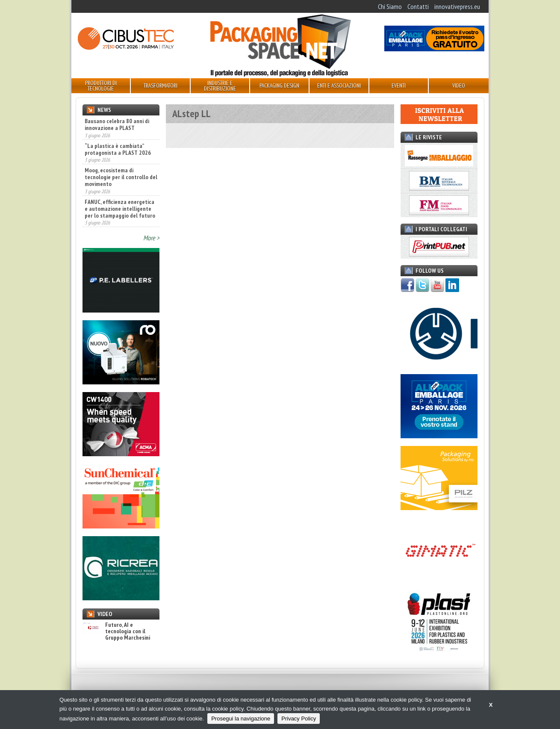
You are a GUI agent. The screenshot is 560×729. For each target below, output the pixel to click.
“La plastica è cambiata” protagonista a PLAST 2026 (118, 149)
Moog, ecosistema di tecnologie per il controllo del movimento (121, 177)
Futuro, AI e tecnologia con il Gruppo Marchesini (116, 632)
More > (151, 238)
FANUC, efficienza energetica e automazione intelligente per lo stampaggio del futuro (120, 209)
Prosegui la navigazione (241, 719)
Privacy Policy (299, 719)
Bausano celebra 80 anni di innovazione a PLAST (117, 124)
